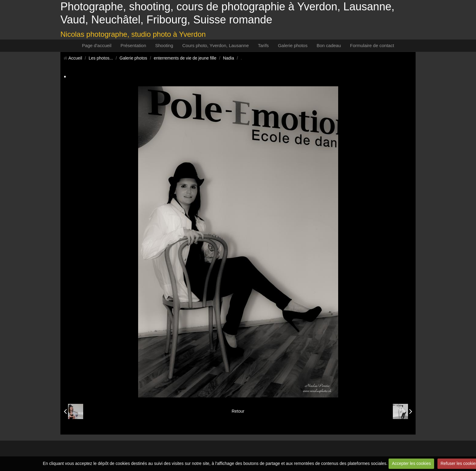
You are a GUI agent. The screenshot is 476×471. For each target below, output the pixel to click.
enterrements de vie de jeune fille (185, 58)
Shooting (164, 45)
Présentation (133, 45)
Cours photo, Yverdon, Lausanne (215, 45)
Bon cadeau (329, 45)
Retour (238, 411)
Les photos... (101, 58)
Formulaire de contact (372, 45)
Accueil (75, 58)
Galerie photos (293, 45)
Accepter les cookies (411, 463)
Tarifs (263, 45)
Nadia (228, 58)
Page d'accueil (97, 45)
